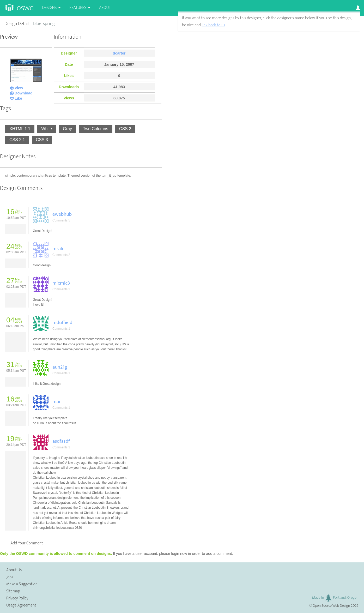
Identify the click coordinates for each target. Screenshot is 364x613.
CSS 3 (42, 140)
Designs (50, 8)
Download (24, 93)
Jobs (10, 577)
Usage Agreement (21, 605)
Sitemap (13, 591)
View (19, 88)
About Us (14, 570)
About (105, 8)
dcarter (119, 53)
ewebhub (62, 214)
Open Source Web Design (331, 606)
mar (57, 401)
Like (18, 98)
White (47, 129)
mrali (58, 249)
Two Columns (96, 129)
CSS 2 (125, 129)
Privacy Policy (17, 598)
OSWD (25, 8)
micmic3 (61, 283)
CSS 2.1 (17, 140)
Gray (67, 129)
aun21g (60, 367)
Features (78, 8)
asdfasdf (61, 441)
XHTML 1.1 (20, 129)
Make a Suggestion (22, 584)
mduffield (62, 322)
